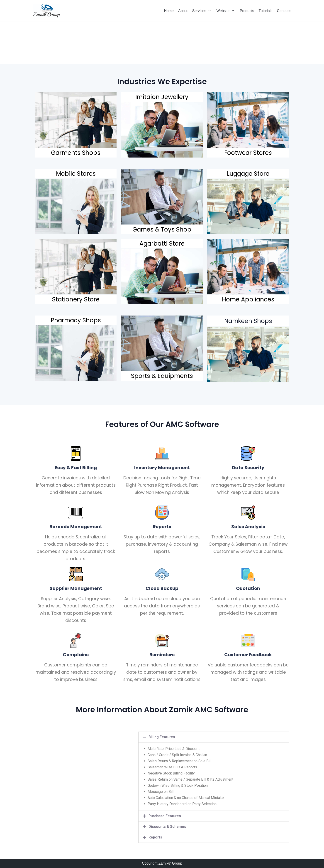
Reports (155, 837)
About (183, 11)
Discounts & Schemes (167, 827)
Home (169, 11)
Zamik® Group (170, 863)
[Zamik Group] (46, 11)
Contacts (284, 11)
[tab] (214, 737)
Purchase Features (165, 816)
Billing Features (162, 737)
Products (247, 11)
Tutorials (266, 11)
